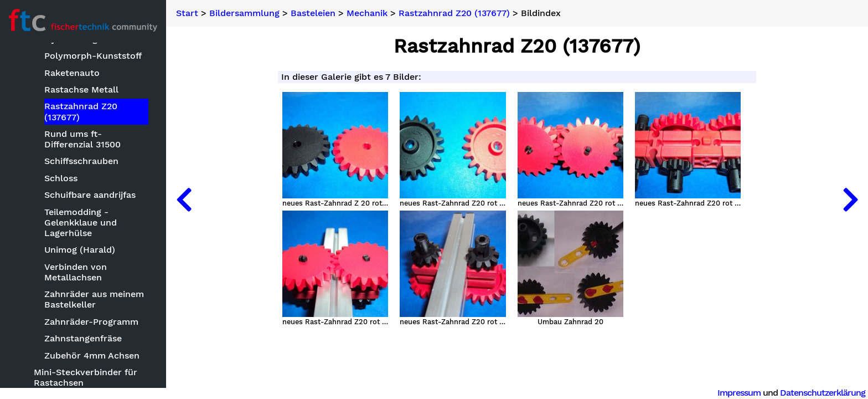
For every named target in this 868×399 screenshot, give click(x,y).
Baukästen (56, 178)
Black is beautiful (71, 211)
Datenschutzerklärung (823, 393)
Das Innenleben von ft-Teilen (84, 267)
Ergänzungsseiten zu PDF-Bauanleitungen (90, 362)
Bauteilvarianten (69, 195)
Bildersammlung (47, 99)
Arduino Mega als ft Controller (76, 156)
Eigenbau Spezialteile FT (86, 306)
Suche (25, 62)
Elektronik (56, 340)
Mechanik (367, 13)
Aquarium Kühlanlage (80, 134)
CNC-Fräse (57, 245)
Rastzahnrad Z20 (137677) (454, 13)
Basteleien (46, 117)
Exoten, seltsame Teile (82, 384)
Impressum (739, 393)
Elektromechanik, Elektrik (89, 323)
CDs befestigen (66, 229)
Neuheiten (34, 80)
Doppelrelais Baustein (81, 290)
